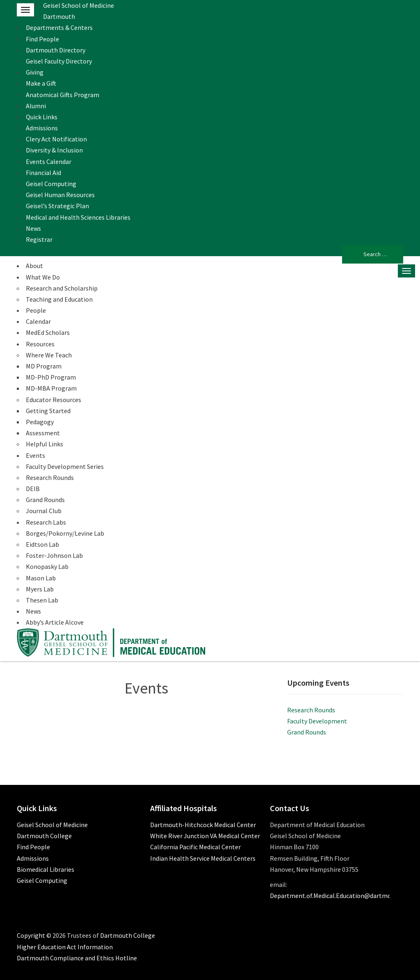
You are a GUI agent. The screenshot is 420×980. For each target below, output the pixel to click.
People (36, 310)
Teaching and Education (59, 299)
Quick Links (42, 117)
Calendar (38, 321)
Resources (40, 344)
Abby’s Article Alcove (55, 622)
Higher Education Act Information (65, 947)
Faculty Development (317, 721)
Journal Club (44, 511)
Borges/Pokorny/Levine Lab (65, 533)
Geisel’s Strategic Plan (57, 206)
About (34, 266)
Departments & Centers (59, 27)
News (33, 228)
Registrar (39, 239)
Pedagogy (40, 422)
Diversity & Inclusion (54, 150)
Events (35, 455)
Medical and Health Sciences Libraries (78, 217)
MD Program (44, 366)
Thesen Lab (42, 600)
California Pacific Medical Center (195, 847)
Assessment (43, 433)
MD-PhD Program (51, 377)
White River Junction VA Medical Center (205, 836)
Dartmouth (59, 16)
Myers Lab (40, 589)
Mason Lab (41, 578)
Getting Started (48, 411)
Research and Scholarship (62, 288)
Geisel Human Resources (60, 195)
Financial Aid (43, 173)
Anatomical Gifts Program (63, 95)
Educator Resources (54, 400)
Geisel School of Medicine (79, 5)
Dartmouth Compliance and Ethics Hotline (77, 958)
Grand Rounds (45, 500)
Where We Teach (49, 355)
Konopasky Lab (47, 566)
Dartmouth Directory (56, 50)
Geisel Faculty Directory (59, 61)
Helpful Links (45, 444)
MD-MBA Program (51, 388)
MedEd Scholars (48, 332)
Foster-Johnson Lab (54, 555)
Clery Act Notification (56, 139)
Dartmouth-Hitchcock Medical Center (203, 825)
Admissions (42, 128)
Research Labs (46, 522)
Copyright (31, 935)
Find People (42, 39)
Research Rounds (50, 477)
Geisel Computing (51, 184)
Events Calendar (49, 161)
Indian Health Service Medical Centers (203, 858)
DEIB (33, 489)
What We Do (43, 277)
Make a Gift (41, 83)
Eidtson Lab (42, 544)
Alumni (36, 106)
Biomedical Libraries (46, 869)
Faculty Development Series (65, 466)
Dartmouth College (44, 836)
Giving (35, 72)
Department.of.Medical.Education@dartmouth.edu (341, 896)
